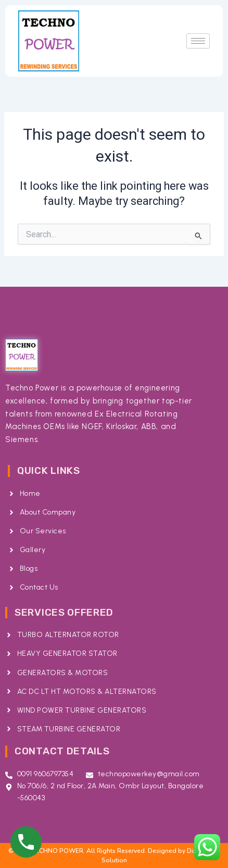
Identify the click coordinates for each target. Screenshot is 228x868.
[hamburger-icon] (198, 41)
